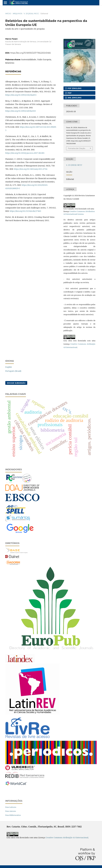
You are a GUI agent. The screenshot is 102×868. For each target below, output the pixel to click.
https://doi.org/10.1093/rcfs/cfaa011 (21, 95)
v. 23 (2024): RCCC (31, 13)
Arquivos (17, 13)
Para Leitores (11, 807)
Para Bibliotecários (13, 815)
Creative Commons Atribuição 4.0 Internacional (67, 837)
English (9, 367)
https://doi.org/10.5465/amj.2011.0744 (31, 169)
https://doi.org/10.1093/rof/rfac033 (21, 111)
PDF (69, 93)
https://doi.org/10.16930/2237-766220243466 (30, 53)
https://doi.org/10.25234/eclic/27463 (25, 211)
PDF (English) (74, 88)
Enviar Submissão (16, 383)
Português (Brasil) (13, 371)
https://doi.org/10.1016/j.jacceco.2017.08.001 (25, 153)
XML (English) (74, 98)
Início (8, 13)
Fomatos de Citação (77, 148)
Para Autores (11, 811)
